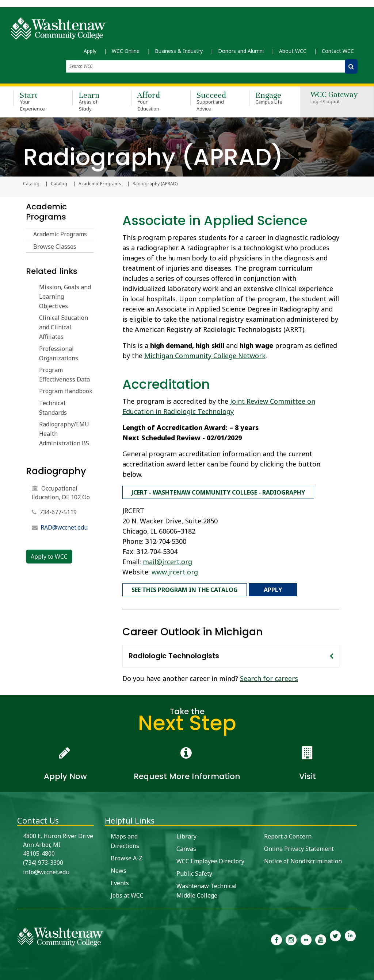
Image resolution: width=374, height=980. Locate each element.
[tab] (231, 654)
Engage (268, 98)
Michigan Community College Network (205, 356)
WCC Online (126, 51)
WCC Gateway (334, 99)
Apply (90, 51)
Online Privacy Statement (299, 847)
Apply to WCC (49, 557)
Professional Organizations (59, 354)
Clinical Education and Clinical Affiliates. (64, 328)
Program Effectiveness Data (64, 375)
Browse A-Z (127, 856)
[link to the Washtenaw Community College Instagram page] (291, 937)
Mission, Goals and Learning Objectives (65, 297)
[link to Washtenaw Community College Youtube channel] (321, 937)
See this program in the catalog (185, 588)
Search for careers (269, 676)
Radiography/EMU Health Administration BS (64, 434)
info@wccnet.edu (46, 870)
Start (32, 102)
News (119, 868)
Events (120, 881)
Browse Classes (55, 247)
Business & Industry (179, 51)
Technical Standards (53, 408)
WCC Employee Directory (210, 859)
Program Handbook (66, 392)
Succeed (209, 102)
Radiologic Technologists (174, 654)
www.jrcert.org (175, 571)
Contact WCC (338, 51)
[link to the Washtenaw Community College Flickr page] (306, 937)
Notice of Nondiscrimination (303, 859)
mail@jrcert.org (167, 561)
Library (186, 834)
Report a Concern (288, 834)
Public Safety (194, 871)
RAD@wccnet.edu (64, 528)
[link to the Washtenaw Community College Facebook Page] (276, 937)
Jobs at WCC (127, 893)
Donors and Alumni (241, 51)
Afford (150, 102)
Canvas (186, 847)
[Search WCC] (351, 67)
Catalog (59, 184)
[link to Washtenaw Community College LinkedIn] (350, 937)
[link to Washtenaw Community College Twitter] (335, 937)
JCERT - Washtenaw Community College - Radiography (218, 492)
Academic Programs (100, 184)
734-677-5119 (58, 513)
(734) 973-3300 (43, 860)
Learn (91, 102)
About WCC (293, 51)
